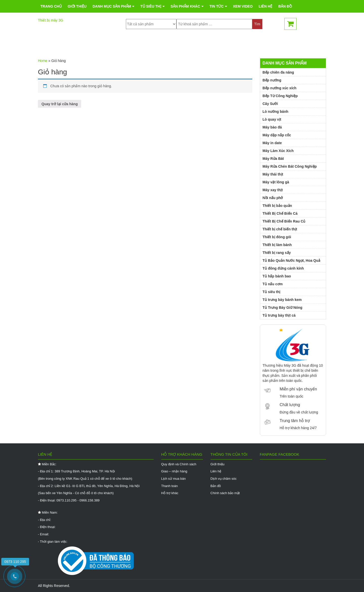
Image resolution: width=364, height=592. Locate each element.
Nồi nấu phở (273, 198)
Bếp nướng (272, 80)
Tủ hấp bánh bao (277, 276)
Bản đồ (285, 44)
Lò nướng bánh (276, 112)
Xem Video (243, 44)
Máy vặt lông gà (276, 182)
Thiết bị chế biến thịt (280, 229)
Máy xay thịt (273, 190)
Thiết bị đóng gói (277, 237)
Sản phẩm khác (185, 44)
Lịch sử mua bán (174, 479)
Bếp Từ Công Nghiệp (280, 96)
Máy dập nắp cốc (277, 135)
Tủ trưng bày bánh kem (282, 300)
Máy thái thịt (273, 174)
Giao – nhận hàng (174, 471)
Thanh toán (170, 486)
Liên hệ (265, 44)
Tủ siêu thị (151, 44)
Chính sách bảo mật (225, 493)
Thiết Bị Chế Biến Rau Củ (284, 221)
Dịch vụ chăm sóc (224, 479)
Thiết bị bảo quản (277, 206)
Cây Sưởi (270, 104)
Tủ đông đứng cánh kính (283, 268)
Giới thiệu (77, 44)
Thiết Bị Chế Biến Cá (280, 213)
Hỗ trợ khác (170, 493)
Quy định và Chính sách (179, 464)
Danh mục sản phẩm (112, 44)
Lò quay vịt (272, 119)
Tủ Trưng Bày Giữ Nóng (283, 308)
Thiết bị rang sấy (277, 253)
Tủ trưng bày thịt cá (279, 315)
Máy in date (272, 143)
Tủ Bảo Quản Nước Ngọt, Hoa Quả (292, 260)
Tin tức (216, 44)
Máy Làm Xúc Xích (278, 151)
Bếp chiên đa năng (278, 72)
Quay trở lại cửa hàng (60, 104)
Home (43, 61)
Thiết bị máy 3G (51, 20)
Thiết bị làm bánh (277, 245)
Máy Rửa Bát (273, 159)
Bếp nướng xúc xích (280, 88)
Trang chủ (51, 44)
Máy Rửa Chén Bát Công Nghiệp (290, 166)
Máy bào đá (272, 127)
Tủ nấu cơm (273, 284)
